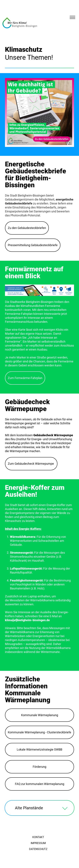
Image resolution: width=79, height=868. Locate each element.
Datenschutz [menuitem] (38, 849)
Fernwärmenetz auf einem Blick (34, 273)
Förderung (39, 767)
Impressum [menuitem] (38, 843)
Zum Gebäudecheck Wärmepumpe (31, 464)
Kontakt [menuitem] (38, 837)
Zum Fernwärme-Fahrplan (25, 378)
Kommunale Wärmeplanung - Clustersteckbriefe (39, 732)
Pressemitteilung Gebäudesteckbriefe (33, 245)
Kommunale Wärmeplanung (40, 715)
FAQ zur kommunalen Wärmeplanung (40, 784)
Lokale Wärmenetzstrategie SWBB (39, 749)
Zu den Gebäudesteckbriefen (27, 228)
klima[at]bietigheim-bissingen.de (27, 620)
